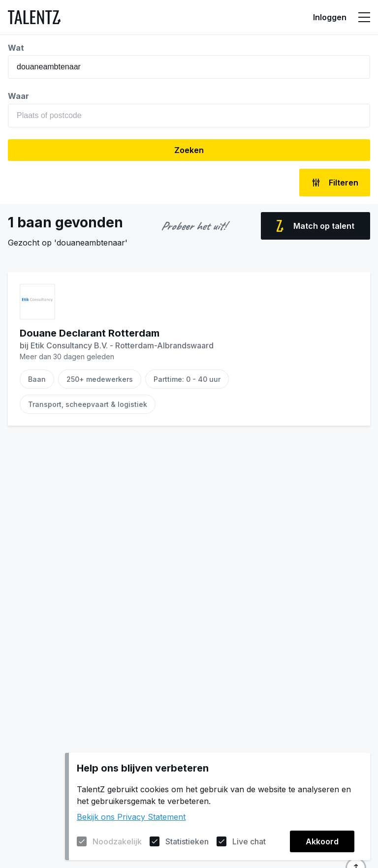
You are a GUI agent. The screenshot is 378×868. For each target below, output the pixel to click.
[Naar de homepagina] (34, 17)
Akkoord (322, 841)
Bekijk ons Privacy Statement (131, 817)
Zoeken (189, 150)
